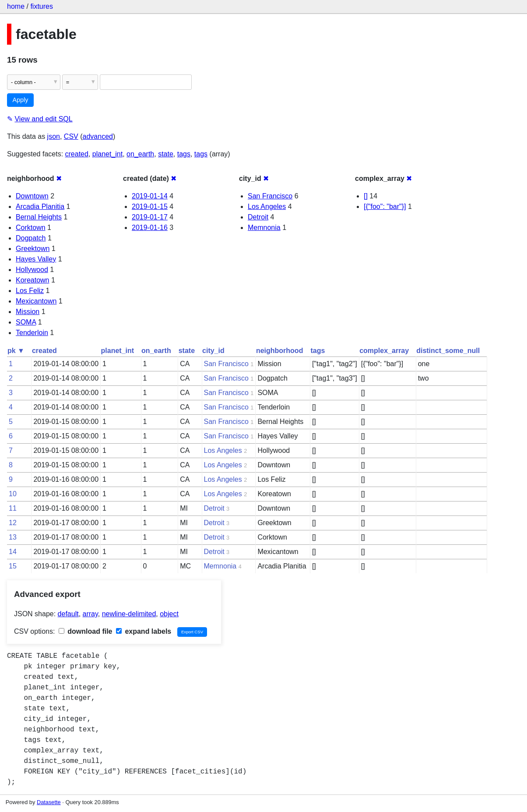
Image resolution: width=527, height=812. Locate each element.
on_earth (140, 154)
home (16, 6)
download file (86, 631)
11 (13, 508)
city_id (213, 351)
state (166, 154)
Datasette (49, 802)
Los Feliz (30, 291)
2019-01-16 (150, 228)
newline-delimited (129, 614)
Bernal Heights (39, 217)
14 (13, 552)
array (90, 614)
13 (13, 537)
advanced (98, 136)
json (54, 136)
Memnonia (264, 228)
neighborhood (280, 351)
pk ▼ (16, 351)
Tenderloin (32, 333)
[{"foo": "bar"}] (385, 207)
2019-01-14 (150, 196)
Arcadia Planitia (40, 207)
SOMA (26, 322)
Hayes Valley (36, 259)
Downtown (32, 196)
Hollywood (32, 270)
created (77, 154)
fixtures (42, 6)
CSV (71, 136)
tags (184, 154)
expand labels (144, 631)
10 (13, 494)
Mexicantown (36, 301)
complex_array (384, 351)
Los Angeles (267, 207)
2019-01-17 (150, 217)
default (68, 614)
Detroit (258, 217)
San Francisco (270, 196)
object (169, 614)
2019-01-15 (150, 207)
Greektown (33, 249)
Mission (28, 312)
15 (13, 566)
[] (366, 196)
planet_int (107, 154)
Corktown (31, 228)
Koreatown (33, 280)
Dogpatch (31, 238)
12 (13, 523)
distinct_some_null (448, 351)
